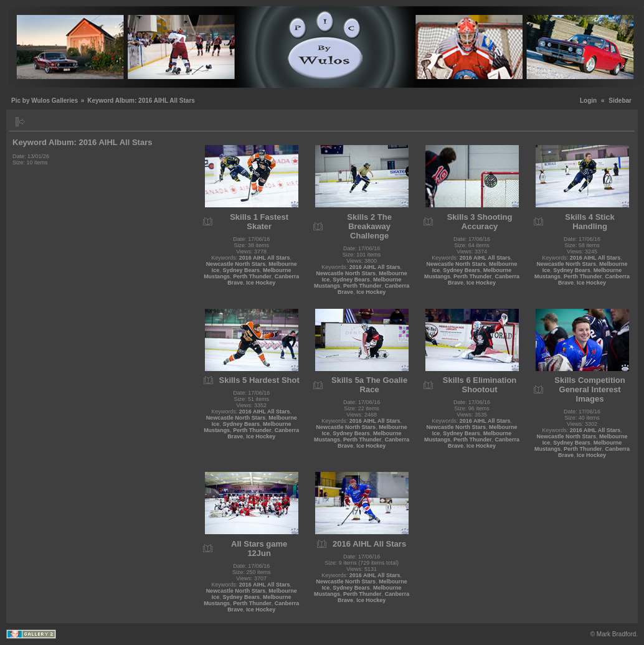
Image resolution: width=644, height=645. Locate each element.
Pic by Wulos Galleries (45, 101)
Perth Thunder (252, 276)
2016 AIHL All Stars (265, 258)
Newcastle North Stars (236, 264)
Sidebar (620, 101)
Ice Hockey (261, 283)
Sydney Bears (241, 270)
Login (588, 101)
